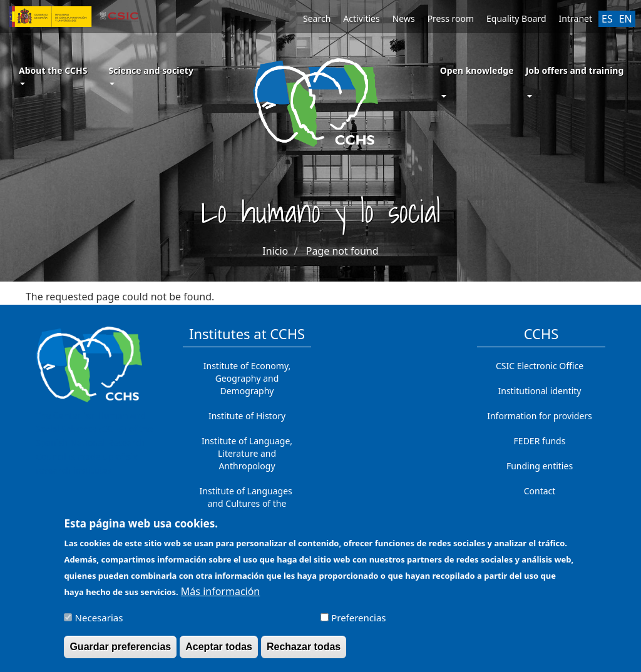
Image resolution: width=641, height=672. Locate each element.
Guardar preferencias (120, 652)
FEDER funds (540, 441)
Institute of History (247, 416)
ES (607, 19)
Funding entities (540, 466)
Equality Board (516, 18)
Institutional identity (540, 391)
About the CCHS (53, 75)
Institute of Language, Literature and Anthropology (247, 453)
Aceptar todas (219, 652)
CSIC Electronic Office (540, 366)
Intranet (576, 18)
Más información (220, 596)
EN (626, 19)
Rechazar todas (304, 652)
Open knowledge (477, 70)
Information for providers (540, 416)
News (404, 18)
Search (317, 18)
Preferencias (358, 623)
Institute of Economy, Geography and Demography (247, 378)
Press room (451, 18)
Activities (361, 18)
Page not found (342, 251)
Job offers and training (575, 70)
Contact (540, 491)
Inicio (275, 251)
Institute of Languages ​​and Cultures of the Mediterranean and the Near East (247, 510)
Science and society (151, 75)
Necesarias (99, 623)
